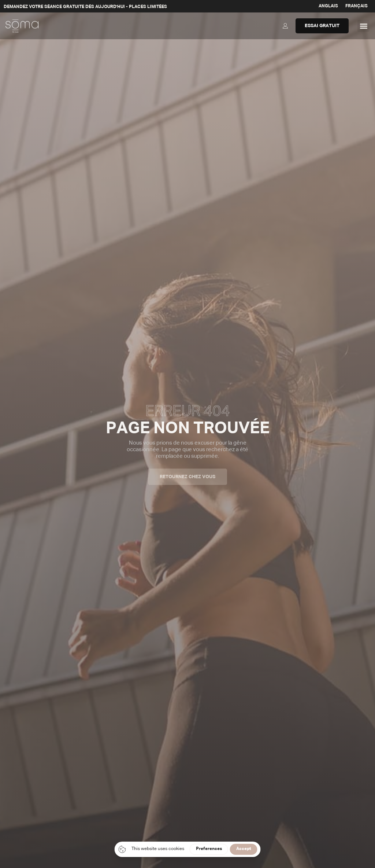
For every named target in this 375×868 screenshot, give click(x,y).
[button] (363, 26)
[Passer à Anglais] (328, 6)
